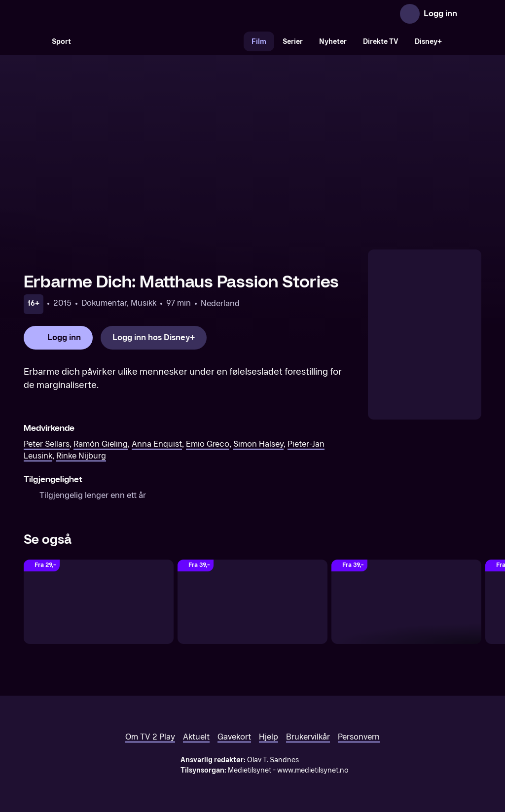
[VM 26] (161, 41)
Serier (293, 42)
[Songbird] (406, 602)
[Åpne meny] (471, 14)
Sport (61, 42)
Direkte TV (381, 42)
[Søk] (34, 41)
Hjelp (269, 737)
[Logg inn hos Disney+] (154, 338)
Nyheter (333, 42)
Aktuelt (196, 737)
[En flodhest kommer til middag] (99, 602)
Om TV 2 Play (150, 737)
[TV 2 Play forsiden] (98, 14)
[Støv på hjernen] (252, 602)
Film (259, 42)
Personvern (359, 737)
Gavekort (234, 737)
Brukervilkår (308, 737)
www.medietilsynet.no (313, 770)
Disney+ (428, 42)
